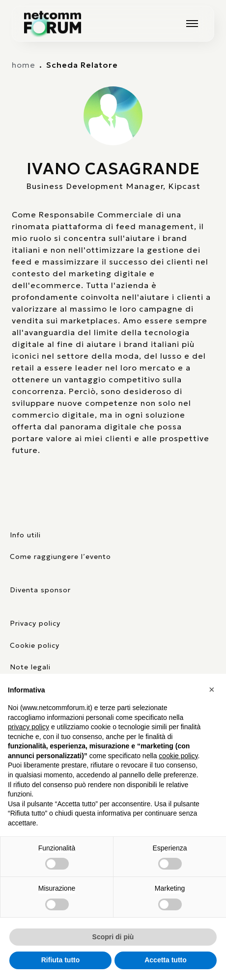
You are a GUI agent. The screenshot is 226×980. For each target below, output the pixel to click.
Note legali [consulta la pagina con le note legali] (30, 667)
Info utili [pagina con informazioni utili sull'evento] (25, 535)
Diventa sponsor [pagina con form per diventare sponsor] (40, 590)
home (24, 65)
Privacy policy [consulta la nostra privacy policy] (35, 623)
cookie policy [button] (178, 756)
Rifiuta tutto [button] (61, 960)
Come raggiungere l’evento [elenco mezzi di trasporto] (60, 556)
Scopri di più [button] (113, 937)
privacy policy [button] (28, 727)
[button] (213, 689)
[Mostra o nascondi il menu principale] (192, 24)
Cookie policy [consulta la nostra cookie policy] (35, 645)
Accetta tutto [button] (166, 960)
